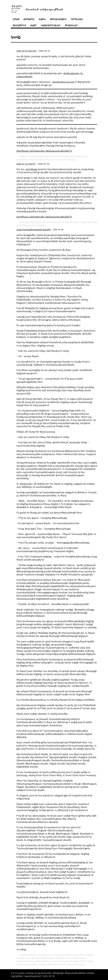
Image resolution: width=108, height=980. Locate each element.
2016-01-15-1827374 (26, 51)
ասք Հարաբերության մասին (33, 230)
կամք (51, 159)
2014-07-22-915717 (26, 164)
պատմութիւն (26, 961)
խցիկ (42, 19)
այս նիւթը (31, 169)
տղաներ (61, 964)
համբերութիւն (46, 958)
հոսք (16, 19)
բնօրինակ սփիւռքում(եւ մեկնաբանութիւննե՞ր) (44, 151)
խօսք (60, 159)
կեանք (24, 222)
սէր (59, 156)
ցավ (71, 964)
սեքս (91, 961)
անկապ (70, 159)
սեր (84, 961)
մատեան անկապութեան (44, 9)
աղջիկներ (46, 955)
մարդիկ (83, 156)
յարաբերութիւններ (43, 156)
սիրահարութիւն (28, 964)
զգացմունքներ (84, 955)
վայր (33, 25)
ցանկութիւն (38, 159)
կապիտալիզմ (48, 222)
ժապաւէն (29, 19)
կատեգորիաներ (51, 25)
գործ (43, 225)
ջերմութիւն (44, 961)
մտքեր (61, 958)
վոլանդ (25, 156)
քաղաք (80, 964)
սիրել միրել (47, 964)
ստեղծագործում (28, 225)
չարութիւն (69, 156)
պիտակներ (71, 25)
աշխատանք (89, 222)
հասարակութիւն (69, 222)
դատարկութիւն (64, 955)
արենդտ (23, 159)
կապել (31, 958)
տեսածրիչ (19, 25)
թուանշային (58, 19)
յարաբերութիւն (77, 958)
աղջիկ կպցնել (29, 955)
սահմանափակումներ (66, 961)
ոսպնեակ (77, 19)
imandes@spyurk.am (63, 82)
